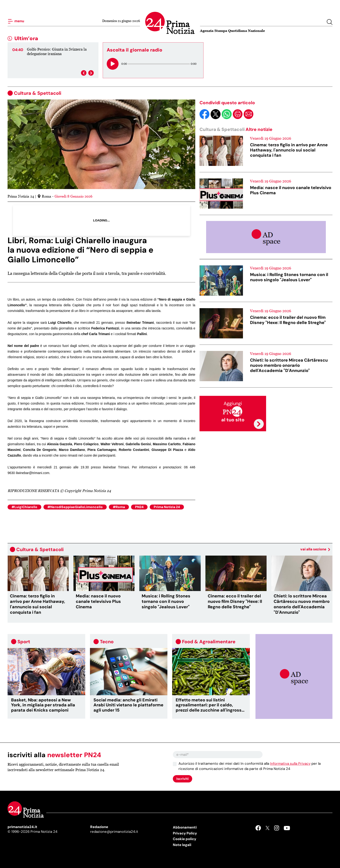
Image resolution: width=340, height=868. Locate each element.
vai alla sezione (315, 549)
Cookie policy (185, 839)
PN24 (139, 507)
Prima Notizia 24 (167, 507)
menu (16, 21)
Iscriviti (183, 779)
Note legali (182, 845)
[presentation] (84, 73)
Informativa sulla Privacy (290, 764)
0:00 (124, 64)
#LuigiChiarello (24, 507)
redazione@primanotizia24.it (114, 832)
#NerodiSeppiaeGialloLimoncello (75, 507)
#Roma (119, 507)
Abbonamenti (185, 827)
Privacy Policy (185, 833)
